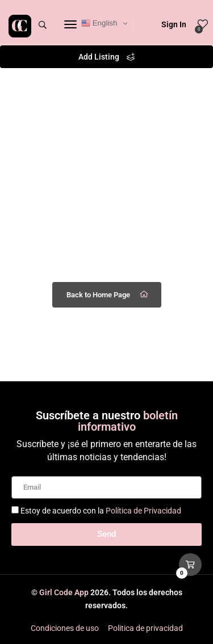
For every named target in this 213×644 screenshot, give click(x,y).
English (99, 23)
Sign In (166, 24)
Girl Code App (64, 592)
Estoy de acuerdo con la (101, 511)
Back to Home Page (108, 294)
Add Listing (106, 57)
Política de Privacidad (143, 511)
